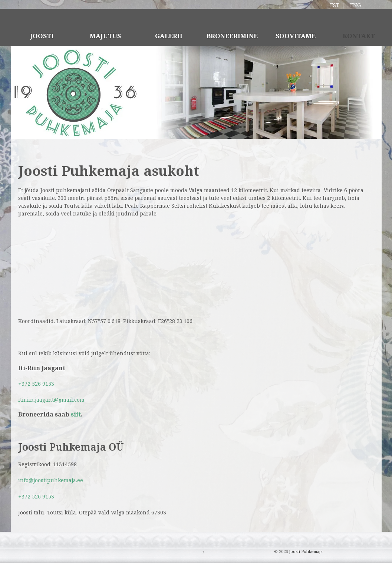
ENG (355, 5)
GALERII (169, 36)
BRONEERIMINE (232, 36)
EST (335, 5)
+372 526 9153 (36, 384)
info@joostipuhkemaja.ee (51, 480)
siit (76, 414)
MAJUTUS (105, 36)
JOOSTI (42, 36)
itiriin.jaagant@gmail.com (51, 400)
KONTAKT (359, 36)
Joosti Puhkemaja (305, 551)
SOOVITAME (296, 36)
